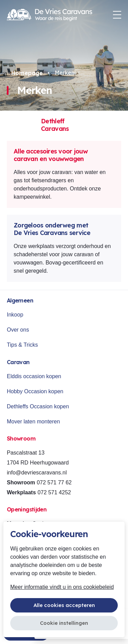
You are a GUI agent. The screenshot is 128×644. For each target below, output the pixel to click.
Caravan (18, 362)
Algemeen (20, 300)
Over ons (18, 330)
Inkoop (15, 315)
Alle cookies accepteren (64, 605)
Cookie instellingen (64, 623)
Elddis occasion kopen (34, 376)
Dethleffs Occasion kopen (38, 406)
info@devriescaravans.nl (37, 473)
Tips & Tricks (22, 345)
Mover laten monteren (33, 422)
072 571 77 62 (54, 482)
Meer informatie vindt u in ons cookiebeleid (62, 587)
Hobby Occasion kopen (35, 391)
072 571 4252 (54, 492)
